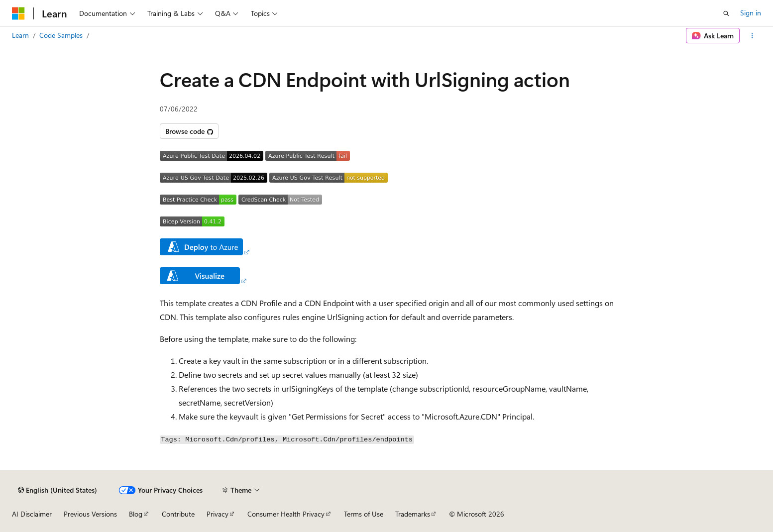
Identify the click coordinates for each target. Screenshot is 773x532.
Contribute (178, 514)
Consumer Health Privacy (286, 514)
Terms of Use (364, 514)
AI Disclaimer (32, 514)
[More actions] (752, 36)
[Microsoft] (18, 13)
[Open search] (726, 13)
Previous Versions (90, 514)
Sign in (751, 13)
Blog (136, 514)
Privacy (218, 514)
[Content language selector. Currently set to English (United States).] (57, 490)
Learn (20, 35)
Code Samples (61, 35)
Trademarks (413, 514)
